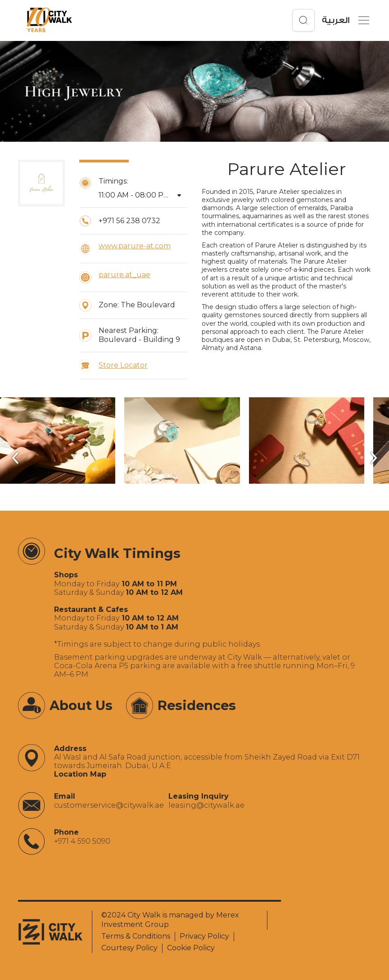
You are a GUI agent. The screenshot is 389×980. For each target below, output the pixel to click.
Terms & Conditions (136, 936)
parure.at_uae (124, 275)
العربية (336, 20)
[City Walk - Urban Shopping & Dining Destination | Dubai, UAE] (50, 20)
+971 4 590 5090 (82, 841)
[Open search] (303, 20)
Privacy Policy (204, 936)
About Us (81, 705)
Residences (197, 705)
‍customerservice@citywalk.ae (109, 805)
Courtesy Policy (129, 948)
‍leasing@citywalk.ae (206, 805)
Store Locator (123, 365)
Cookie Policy (191, 948)
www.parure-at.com (135, 246)
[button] (362, 20)
